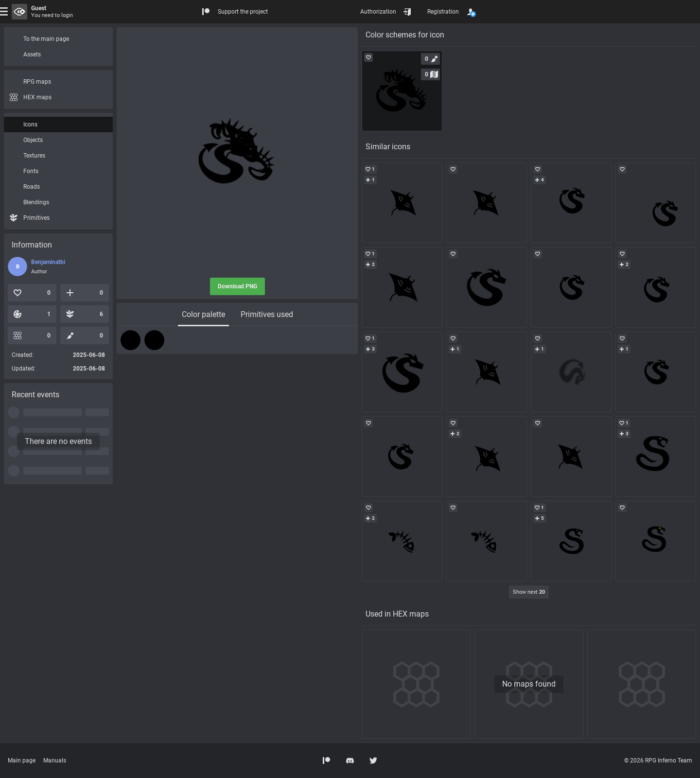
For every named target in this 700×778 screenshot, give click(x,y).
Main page (22, 760)
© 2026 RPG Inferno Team (658, 760)
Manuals (55, 760)
